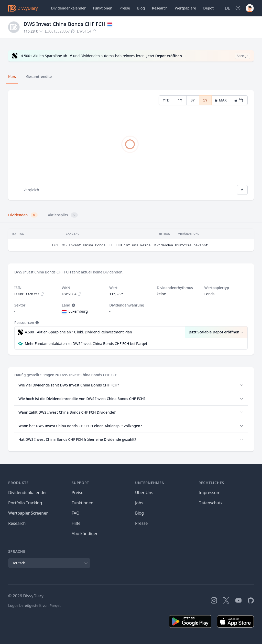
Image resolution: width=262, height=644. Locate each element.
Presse (141, 523)
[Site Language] (228, 8)
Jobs (139, 503)
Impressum (210, 493)
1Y (180, 100)
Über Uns (144, 493)
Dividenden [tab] (23, 215)
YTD (166, 100)
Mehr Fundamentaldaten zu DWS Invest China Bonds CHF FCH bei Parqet (86, 344)
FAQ (75, 513)
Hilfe (76, 523)
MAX (221, 100)
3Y (193, 100)
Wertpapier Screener (28, 513)
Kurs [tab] (12, 76)
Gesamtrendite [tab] (39, 76)
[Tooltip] (73, 305)
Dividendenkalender (68, 8)
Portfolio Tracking (25, 503)
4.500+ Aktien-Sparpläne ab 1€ (78, 332)
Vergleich (28, 190)
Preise (125, 8)
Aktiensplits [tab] (63, 215)
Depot (208, 8)
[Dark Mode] (238, 8)
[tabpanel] (131, 145)
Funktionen (103, 8)
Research (17, 523)
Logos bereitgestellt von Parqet (34, 605)
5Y (205, 100)
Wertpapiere (185, 8)
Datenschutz (211, 503)
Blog (139, 513)
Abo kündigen (85, 534)
